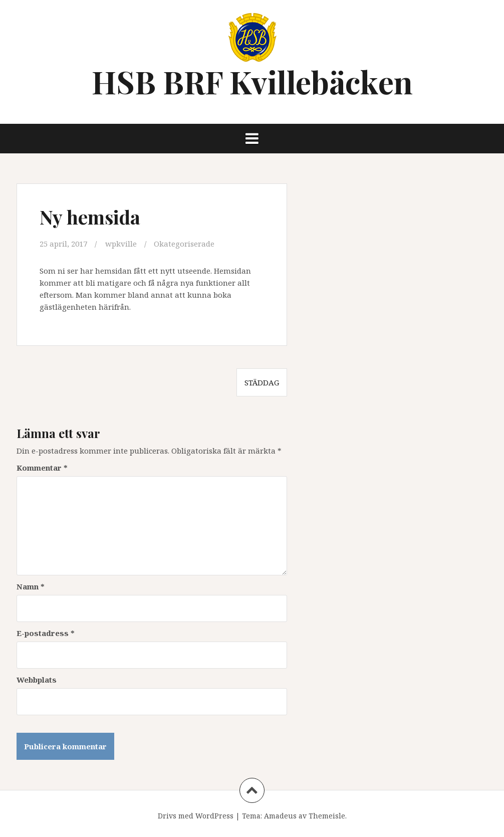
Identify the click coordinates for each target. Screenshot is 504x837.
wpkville (121, 244)
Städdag (262, 382)
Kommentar (42, 468)
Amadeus (280, 816)
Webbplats (37, 680)
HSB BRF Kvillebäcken (252, 81)
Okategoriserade (184, 244)
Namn (31, 586)
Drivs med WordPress (196, 816)
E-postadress (46, 633)
